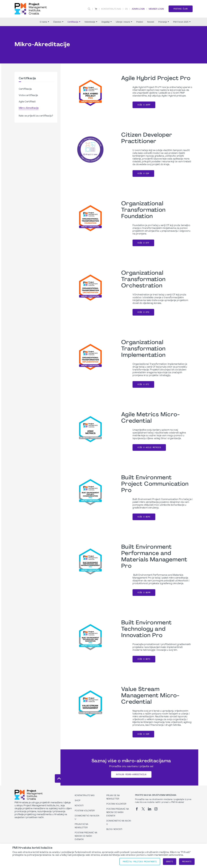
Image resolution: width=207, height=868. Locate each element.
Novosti (151, 22)
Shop (78, 801)
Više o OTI (143, 384)
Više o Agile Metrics (149, 447)
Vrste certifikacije (28, 95)
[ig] (156, 809)
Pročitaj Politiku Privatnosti (140, 862)
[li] (150, 809)
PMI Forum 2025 (182, 22)
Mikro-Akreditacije (29, 108)
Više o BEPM (144, 593)
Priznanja (164, 22)
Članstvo (58, 22)
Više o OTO (143, 312)
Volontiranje (91, 22)
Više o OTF (143, 243)
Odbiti (170, 862)
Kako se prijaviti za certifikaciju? (36, 116)
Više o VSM (143, 734)
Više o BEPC (144, 517)
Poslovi (140, 22)
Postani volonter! (85, 811)
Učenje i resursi (124, 22)
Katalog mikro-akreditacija (131, 774)
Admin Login (138, 9)
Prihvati (187, 862)
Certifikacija (74, 22)
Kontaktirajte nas (111, 9)
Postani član (181, 9)
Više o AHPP (144, 105)
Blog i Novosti (114, 829)
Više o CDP (143, 174)
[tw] (143, 809)
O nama (44, 22)
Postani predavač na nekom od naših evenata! (86, 836)
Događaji (107, 22)
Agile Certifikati (27, 102)
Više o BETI (144, 659)
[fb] (137, 809)
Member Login (156, 9)
